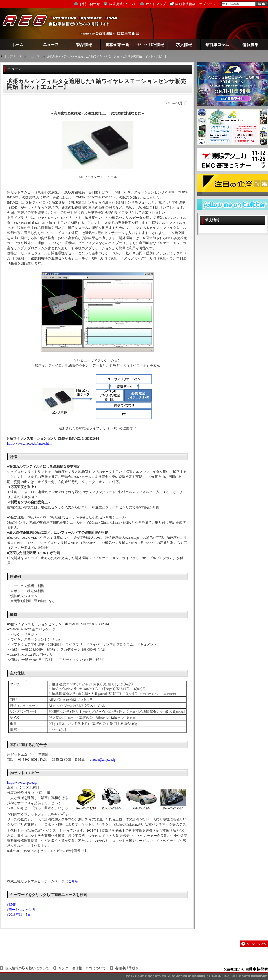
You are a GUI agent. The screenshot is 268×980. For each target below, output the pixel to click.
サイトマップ (156, 4)
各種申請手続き (127, 968)
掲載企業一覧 (117, 45)
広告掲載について (123, 4)
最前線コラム (217, 45)
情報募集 (251, 45)
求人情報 (184, 45)
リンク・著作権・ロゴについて (82, 968)
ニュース (51, 45)
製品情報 (84, 45)
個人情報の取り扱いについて (27, 968)
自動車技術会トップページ (195, 4)
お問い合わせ (90, 4)
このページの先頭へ (254, 944)
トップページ (13, 56)
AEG (63, 24)
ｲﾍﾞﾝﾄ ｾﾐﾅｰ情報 (151, 45)
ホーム (17, 45)
